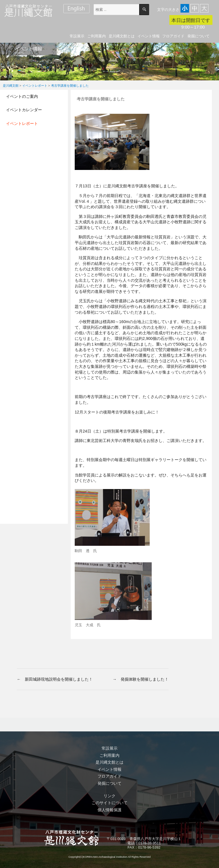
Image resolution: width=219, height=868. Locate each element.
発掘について (198, 36)
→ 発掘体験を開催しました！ (141, 679)
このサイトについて (109, 803)
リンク (109, 796)
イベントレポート (22, 123)
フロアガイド (173, 36)
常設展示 (77, 36)
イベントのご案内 (22, 96)
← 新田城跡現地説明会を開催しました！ (55, 679)
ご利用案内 (97, 36)
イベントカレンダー (24, 110)
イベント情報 (149, 36)
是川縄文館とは (122, 36)
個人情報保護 (109, 810)
